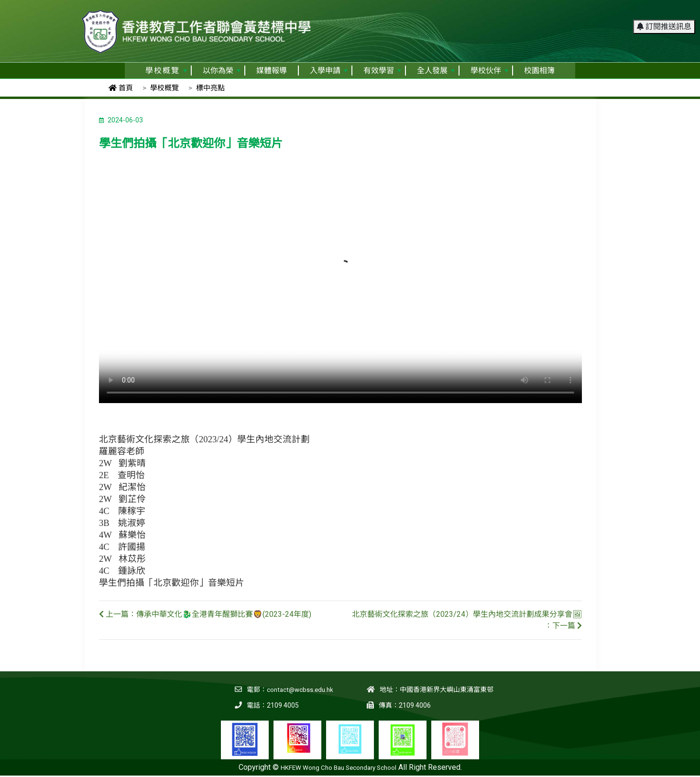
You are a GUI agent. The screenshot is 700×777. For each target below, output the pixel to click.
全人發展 (436, 71)
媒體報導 (272, 71)
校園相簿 (539, 71)
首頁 (121, 88)
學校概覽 (166, 71)
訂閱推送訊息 (664, 12)
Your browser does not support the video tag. (340, 282)
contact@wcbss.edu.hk (298, 689)
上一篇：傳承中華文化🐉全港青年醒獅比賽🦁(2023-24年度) (205, 614)
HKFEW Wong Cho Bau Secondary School (339, 767)
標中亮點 (210, 88)
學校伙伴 (489, 71)
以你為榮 (222, 71)
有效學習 (382, 71)
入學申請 (329, 71)
